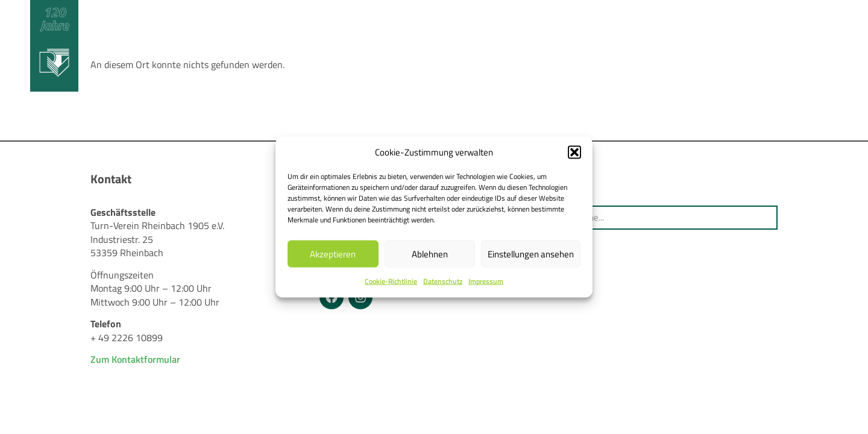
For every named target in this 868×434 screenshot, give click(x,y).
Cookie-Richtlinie (391, 281)
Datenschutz (443, 281)
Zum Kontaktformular (135, 359)
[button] (574, 153)
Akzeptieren (333, 254)
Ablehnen (430, 254)
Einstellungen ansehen (531, 254)
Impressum (486, 281)
